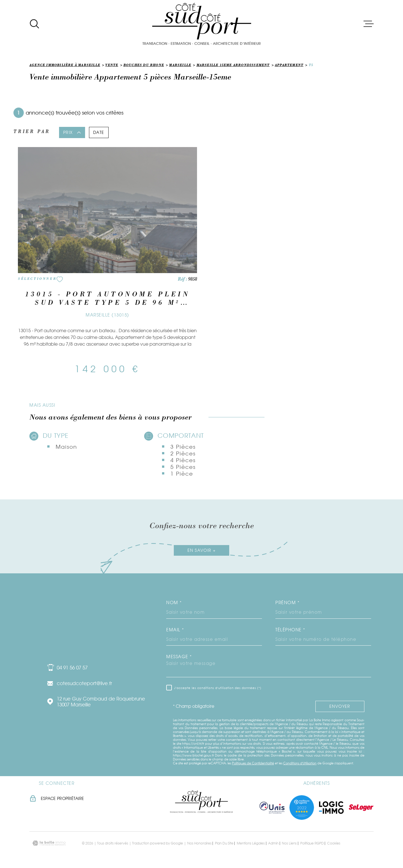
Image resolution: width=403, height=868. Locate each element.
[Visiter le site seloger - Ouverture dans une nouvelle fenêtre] (361, 808)
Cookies (334, 843)
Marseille (180, 66)
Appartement (289, 66)
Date (99, 132)
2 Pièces (183, 453)
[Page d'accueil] (201, 24)
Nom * (174, 603)
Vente (112, 66)
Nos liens (289, 843)
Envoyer (340, 706)
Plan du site (224, 843)
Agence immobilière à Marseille (65, 66)
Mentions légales (251, 843)
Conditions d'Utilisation (300, 763)
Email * (175, 630)
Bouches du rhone (144, 66)
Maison (66, 447)
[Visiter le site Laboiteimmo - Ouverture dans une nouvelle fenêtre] (49, 843)
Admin (273, 843)
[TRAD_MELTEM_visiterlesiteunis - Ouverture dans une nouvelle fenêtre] (272, 808)
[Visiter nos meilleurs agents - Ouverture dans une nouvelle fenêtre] (302, 808)
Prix (72, 132)
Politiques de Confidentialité (253, 763)
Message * (179, 657)
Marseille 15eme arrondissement (233, 66)
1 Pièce (182, 474)
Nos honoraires (199, 843)
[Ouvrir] (34, 24)
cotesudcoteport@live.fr (84, 683)
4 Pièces (183, 460)
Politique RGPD (312, 843)
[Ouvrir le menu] (369, 24)
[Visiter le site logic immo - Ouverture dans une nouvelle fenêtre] (331, 808)
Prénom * (287, 603)
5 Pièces (183, 467)
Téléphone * (290, 630)
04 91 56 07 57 (72, 668)
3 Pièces (183, 447)
